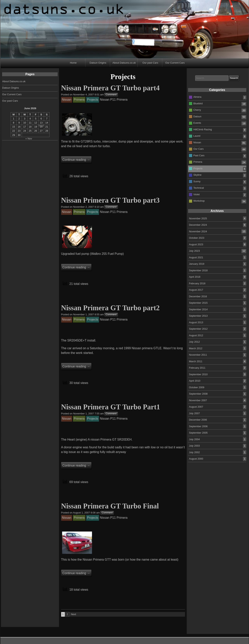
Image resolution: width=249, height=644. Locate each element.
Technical (199, 188)
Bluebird (198, 103)
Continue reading (76, 160)
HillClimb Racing (203, 129)
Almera (197, 97)
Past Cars (199, 155)
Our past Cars (150, 63)
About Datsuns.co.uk (124, 63)
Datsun (197, 116)
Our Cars (198, 149)
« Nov (29, 139)
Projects (198, 168)
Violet (196, 194)
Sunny (197, 181)
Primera (198, 162)
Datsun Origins (98, 63)
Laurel (197, 136)
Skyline (197, 175)
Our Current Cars (175, 63)
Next (73, 614)
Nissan (197, 142)
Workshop (199, 201)
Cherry (197, 110)
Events (197, 123)
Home (73, 63)
